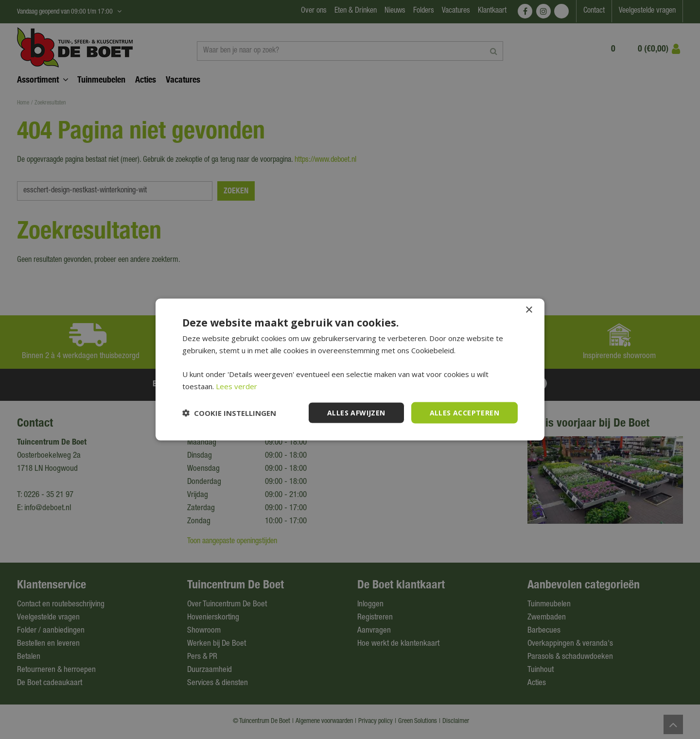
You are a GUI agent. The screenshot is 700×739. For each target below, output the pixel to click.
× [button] (529, 310)
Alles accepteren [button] (464, 412)
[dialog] (350, 369)
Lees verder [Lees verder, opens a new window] (236, 386)
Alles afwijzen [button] (356, 412)
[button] (229, 413)
